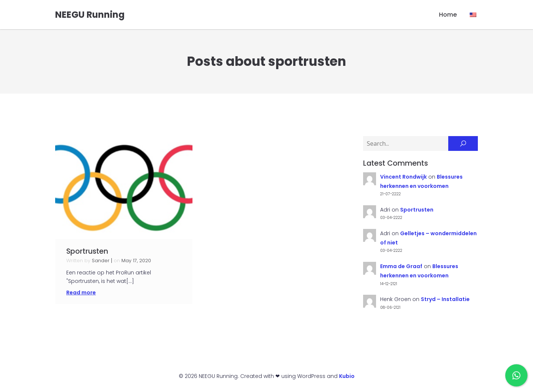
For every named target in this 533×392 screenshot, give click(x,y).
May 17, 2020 (136, 261)
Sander (101, 261)
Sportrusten (417, 210)
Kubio (347, 376)
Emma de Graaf (401, 267)
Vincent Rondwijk (403, 177)
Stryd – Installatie (445, 300)
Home (448, 15)
